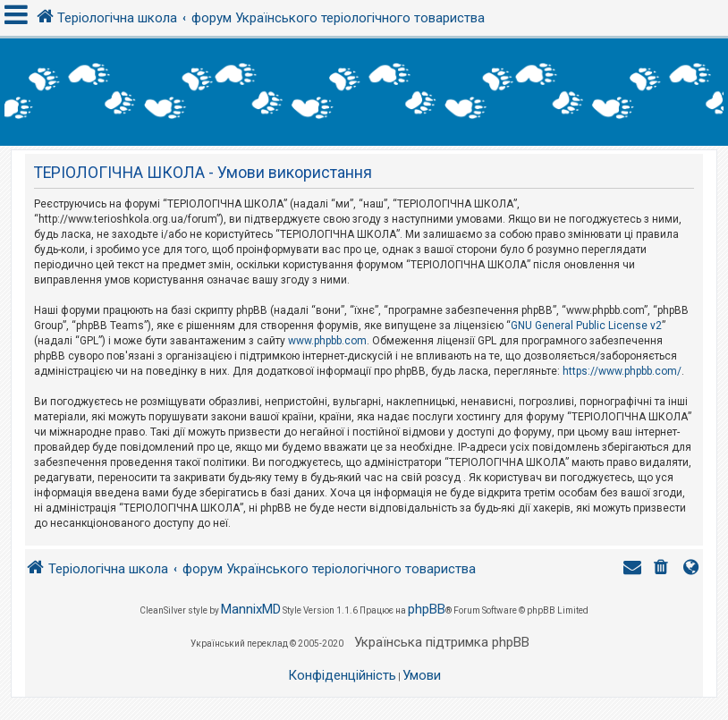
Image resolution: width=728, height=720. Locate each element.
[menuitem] (663, 569)
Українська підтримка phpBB (442, 642)
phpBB (427, 609)
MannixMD (251, 609)
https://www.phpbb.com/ (622, 371)
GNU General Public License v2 (586, 326)
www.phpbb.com (327, 341)
